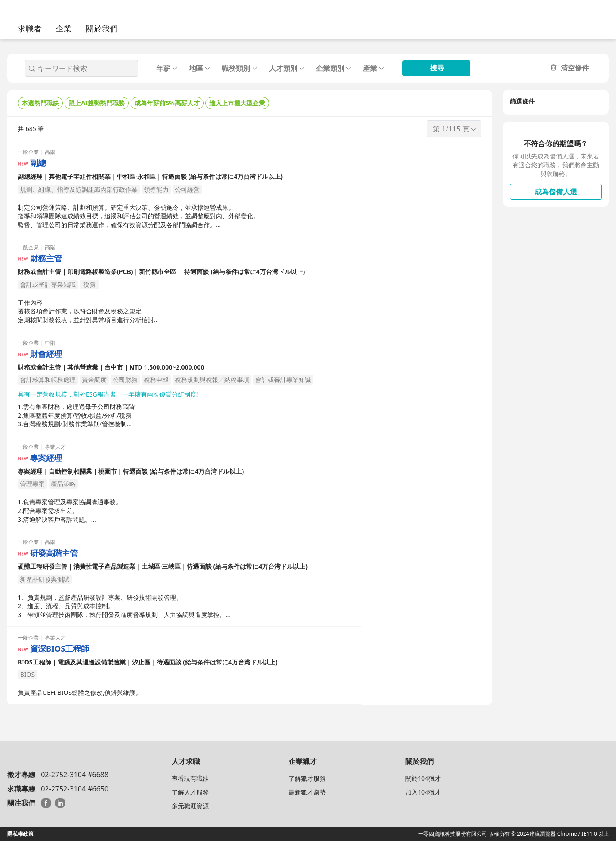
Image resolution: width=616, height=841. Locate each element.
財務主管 (46, 258)
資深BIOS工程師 (60, 649)
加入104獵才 (423, 792)
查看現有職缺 (190, 778)
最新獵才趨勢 (307, 792)
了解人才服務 (190, 792)
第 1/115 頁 (455, 129)
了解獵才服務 (307, 778)
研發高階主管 (54, 553)
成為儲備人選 (556, 192)
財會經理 (46, 354)
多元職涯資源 (190, 806)
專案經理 (46, 458)
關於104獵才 (423, 778)
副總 (38, 163)
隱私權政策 (20, 834)
